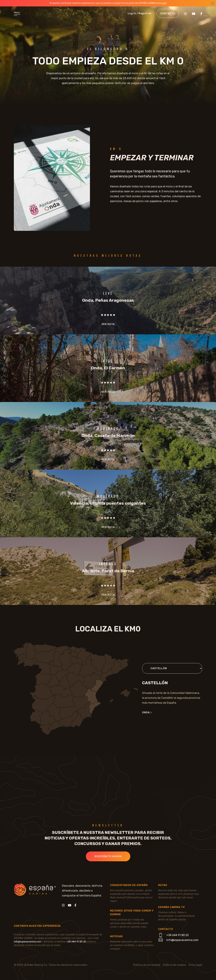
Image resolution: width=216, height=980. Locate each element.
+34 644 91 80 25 (76, 942)
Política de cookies (174, 965)
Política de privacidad (147, 965)
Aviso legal (195, 965)
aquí (164, 3)
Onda (147, 712)
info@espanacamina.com (27, 942)
